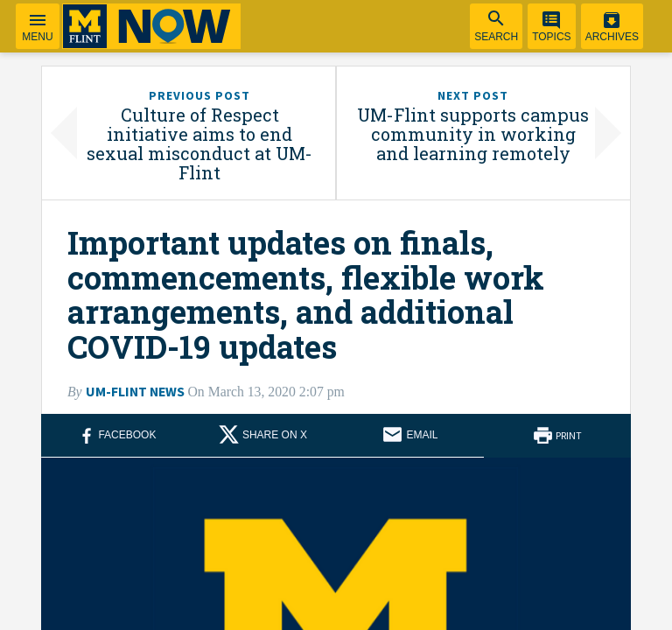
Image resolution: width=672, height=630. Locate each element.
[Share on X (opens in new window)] (263, 435)
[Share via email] (410, 435)
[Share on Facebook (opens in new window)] (115, 435)
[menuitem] (496, 26)
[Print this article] (558, 436)
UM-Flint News (135, 392)
